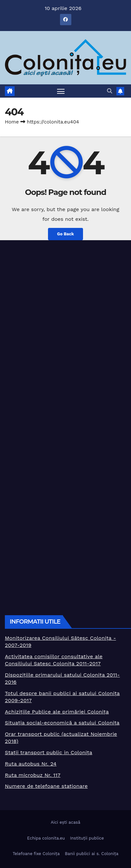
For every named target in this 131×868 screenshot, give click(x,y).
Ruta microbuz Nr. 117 (33, 775)
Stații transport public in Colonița (48, 752)
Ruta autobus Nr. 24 (31, 764)
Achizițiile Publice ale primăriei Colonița (57, 712)
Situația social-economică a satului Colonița (62, 723)
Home (12, 122)
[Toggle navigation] (61, 91)
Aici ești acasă (65, 822)
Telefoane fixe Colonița (36, 854)
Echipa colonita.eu (46, 838)
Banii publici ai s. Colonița (92, 854)
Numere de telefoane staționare (46, 786)
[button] (110, 91)
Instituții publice (87, 838)
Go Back (65, 234)
